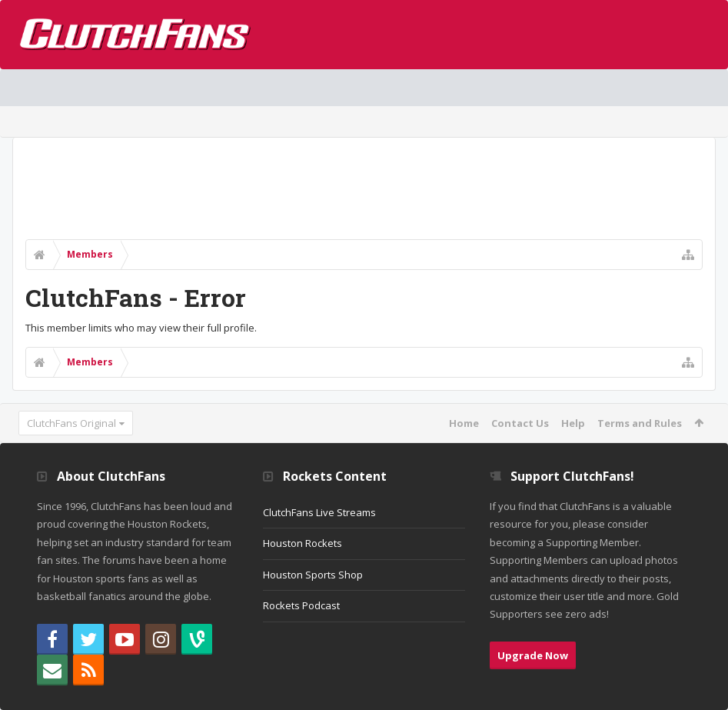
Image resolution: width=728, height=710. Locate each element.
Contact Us (520, 423)
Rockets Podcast (301, 605)
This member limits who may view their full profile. (141, 328)
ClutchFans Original (71, 423)
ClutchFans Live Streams (319, 512)
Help (573, 423)
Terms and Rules (640, 423)
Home (464, 423)
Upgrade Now (533, 655)
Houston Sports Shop (313, 575)
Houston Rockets (303, 543)
